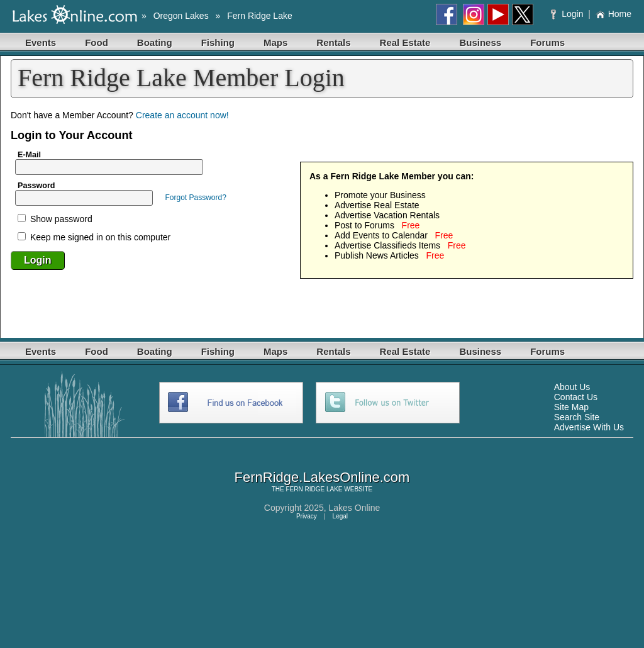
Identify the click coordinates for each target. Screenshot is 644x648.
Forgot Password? (195, 198)
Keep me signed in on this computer (94, 237)
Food (97, 42)
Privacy (307, 516)
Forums (547, 42)
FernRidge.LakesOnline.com (322, 477)
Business (480, 42)
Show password (55, 219)
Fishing (218, 42)
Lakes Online (355, 508)
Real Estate (405, 42)
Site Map (571, 407)
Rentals (333, 42)
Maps (275, 42)
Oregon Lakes (181, 16)
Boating (155, 42)
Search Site (577, 417)
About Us (572, 387)
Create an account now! (182, 115)
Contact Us (576, 397)
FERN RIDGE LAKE (314, 489)
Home (613, 14)
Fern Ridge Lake (260, 16)
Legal (340, 516)
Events (41, 42)
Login (568, 14)
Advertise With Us (589, 427)
